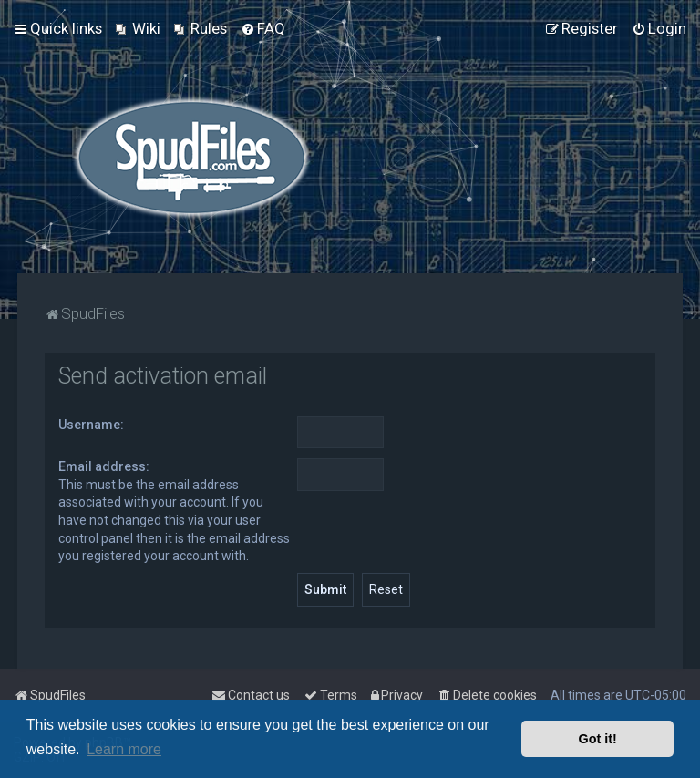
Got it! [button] (598, 739)
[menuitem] (138, 28)
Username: (91, 425)
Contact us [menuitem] (251, 695)
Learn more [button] (124, 749)
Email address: (104, 466)
